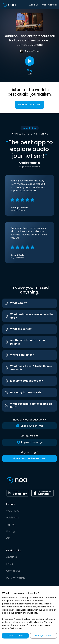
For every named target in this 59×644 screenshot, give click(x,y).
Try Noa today (30, 105)
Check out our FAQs (30, 426)
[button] (29, 303)
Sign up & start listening (30, 458)
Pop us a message (30, 442)
